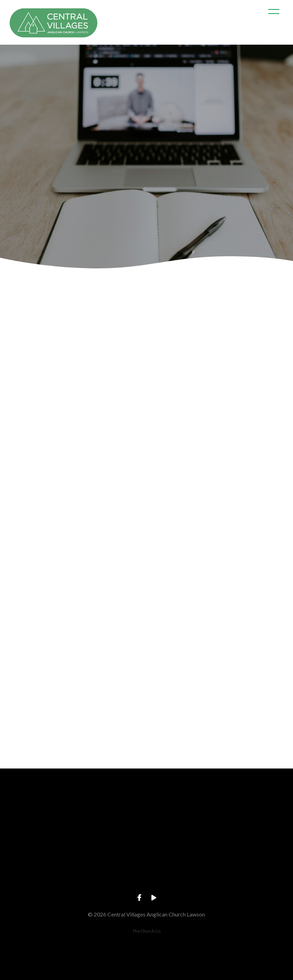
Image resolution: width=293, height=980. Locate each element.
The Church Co (146, 931)
